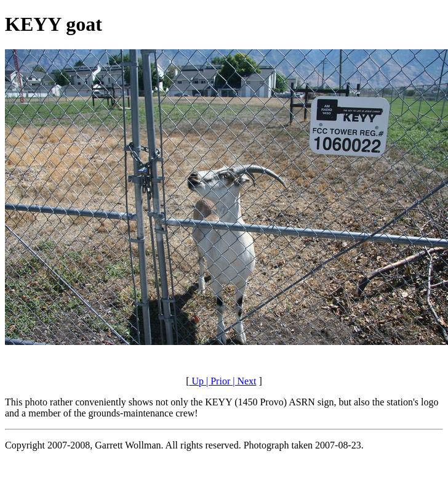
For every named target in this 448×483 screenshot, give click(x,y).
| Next (243, 381)
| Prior (217, 381)
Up (196, 381)
